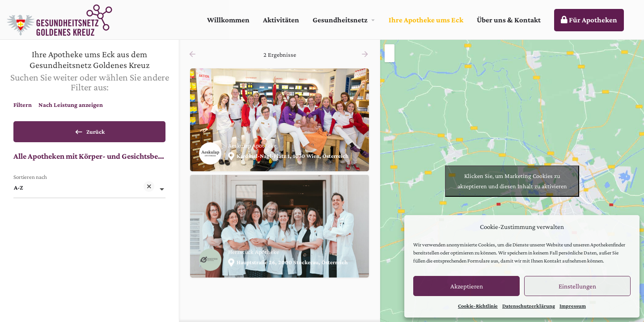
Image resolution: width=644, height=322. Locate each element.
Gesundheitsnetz (340, 20)
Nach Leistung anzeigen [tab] (71, 105)
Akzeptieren (467, 286)
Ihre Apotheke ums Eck (426, 20)
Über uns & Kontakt (509, 20)
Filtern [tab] (23, 105)
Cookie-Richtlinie (478, 306)
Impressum (573, 306)
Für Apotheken (589, 20)
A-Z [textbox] (84, 191)
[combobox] (89, 191)
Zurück (89, 130)
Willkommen (228, 20)
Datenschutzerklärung (529, 306)
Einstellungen (577, 286)
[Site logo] (61, 19)
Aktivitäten (281, 20)
